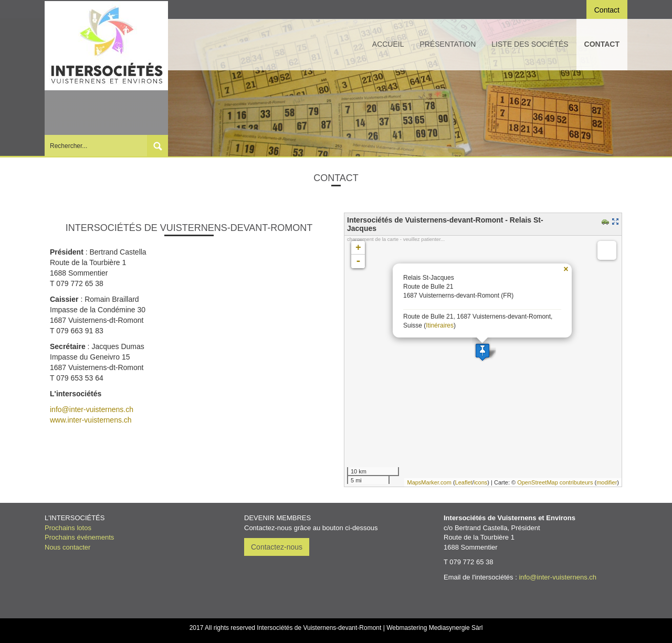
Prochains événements (79, 537)
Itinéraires (440, 325)
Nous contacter (67, 547)
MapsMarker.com (429, 482)
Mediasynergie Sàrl (456, 628)
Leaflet (464, 482)
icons (481, 482)
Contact (602, 44)
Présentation (448, 44)
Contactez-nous (277, 547)
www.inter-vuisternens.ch (91, 420)
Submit (157, 146)
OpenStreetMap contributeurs (555, 482)
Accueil (388, 44)
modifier (607, 482)
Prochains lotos (68, 528)
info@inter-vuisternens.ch (92, 409)
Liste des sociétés (530, 44)
